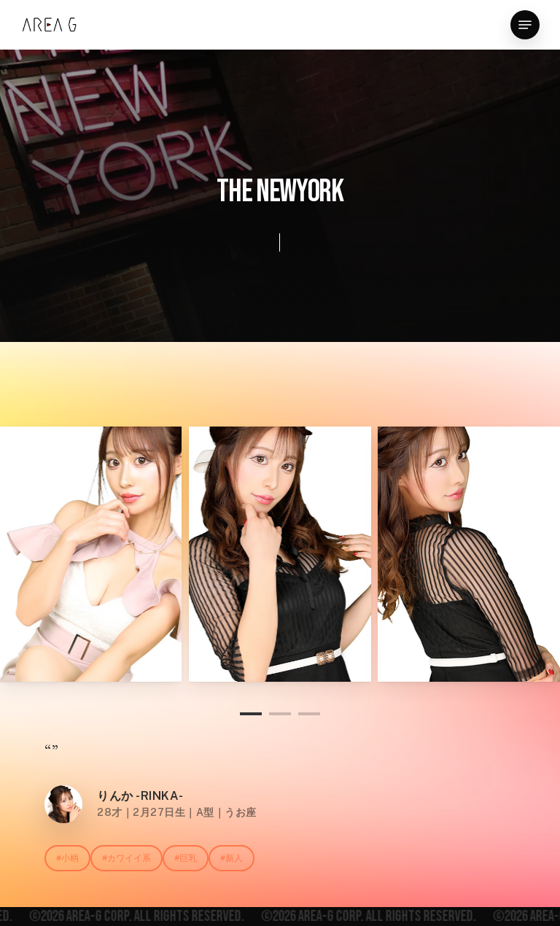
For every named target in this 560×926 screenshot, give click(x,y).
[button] (525, 25)
